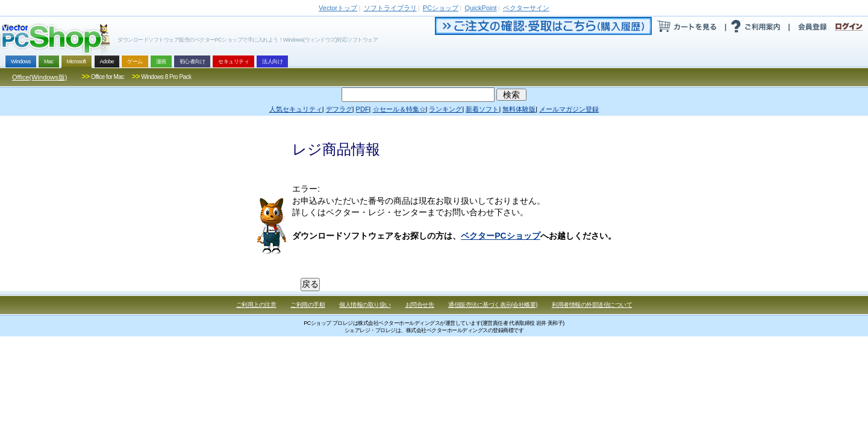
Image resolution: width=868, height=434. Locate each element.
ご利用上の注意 (256, 305)
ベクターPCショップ (500, 236)
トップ (338, 8)
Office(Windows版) (39, 77)
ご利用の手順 (308, 305)
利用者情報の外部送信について (592, 305)
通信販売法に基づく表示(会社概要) (493, 305)
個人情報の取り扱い (365, 305)
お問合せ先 (420, 305)
